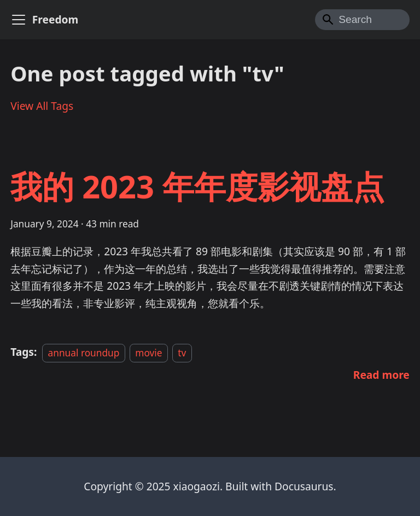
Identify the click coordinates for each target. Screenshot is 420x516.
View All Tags (42, 106)
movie (148, 352)
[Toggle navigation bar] (19, 20)
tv (182, 352)
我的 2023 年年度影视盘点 (197, 186)
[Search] (362, 20)
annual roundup (84, 352)
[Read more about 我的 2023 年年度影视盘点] (381, 375)
